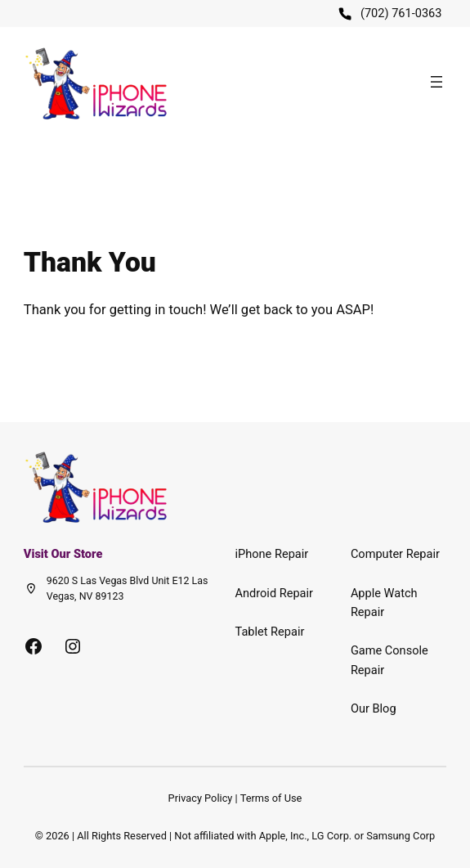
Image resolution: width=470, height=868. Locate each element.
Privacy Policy (201, 798)
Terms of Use (271, 798)
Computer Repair (395, 554)
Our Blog (374, 708)
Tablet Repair (270, 632)
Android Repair (275, 593)
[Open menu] (436, 82)
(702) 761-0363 (401, 13)
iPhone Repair (272, 554)
